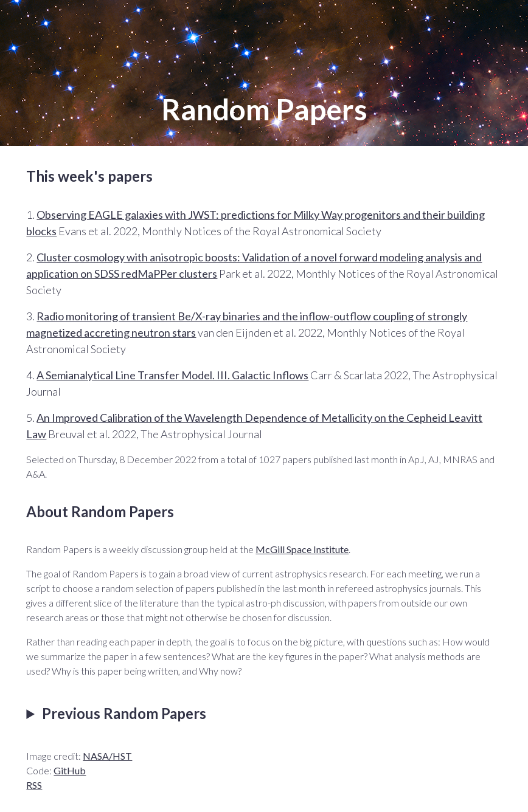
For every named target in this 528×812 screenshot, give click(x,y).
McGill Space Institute (302, 549)
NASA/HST (107, 756)
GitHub (70, 770)
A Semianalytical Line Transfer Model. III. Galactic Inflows (172, 375)
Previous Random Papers (124, 713)
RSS (34, 785)
